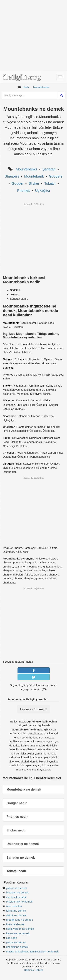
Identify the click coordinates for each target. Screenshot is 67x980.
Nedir (26, 87)
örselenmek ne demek (19, 902)
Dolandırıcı (21, 359)
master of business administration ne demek (32, 951)
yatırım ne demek (16, 888)
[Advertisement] (33, 35)
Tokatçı (50, 183)
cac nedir (12, 938)
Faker (6, 438)
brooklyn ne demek (17, 892)
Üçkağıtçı (43, 191)
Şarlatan (49, 169)
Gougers (56, 176)
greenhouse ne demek (19, 920)
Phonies (24, 191)
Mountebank (34, 176)
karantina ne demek (18, 933)
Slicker (34, 183)
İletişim (39, 970)
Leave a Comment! (34, 709)
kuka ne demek (15, 924)
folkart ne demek (16, 911)
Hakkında (29, 970)
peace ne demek (16, 942)
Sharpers (12, 176)
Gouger (18, 183)
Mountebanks (41, 87)
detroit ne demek (16, 915)
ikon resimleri (14, 906)
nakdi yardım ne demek (20, 929)
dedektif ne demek (17, 947)
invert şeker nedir (16, 897)
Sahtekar (8, 368)
